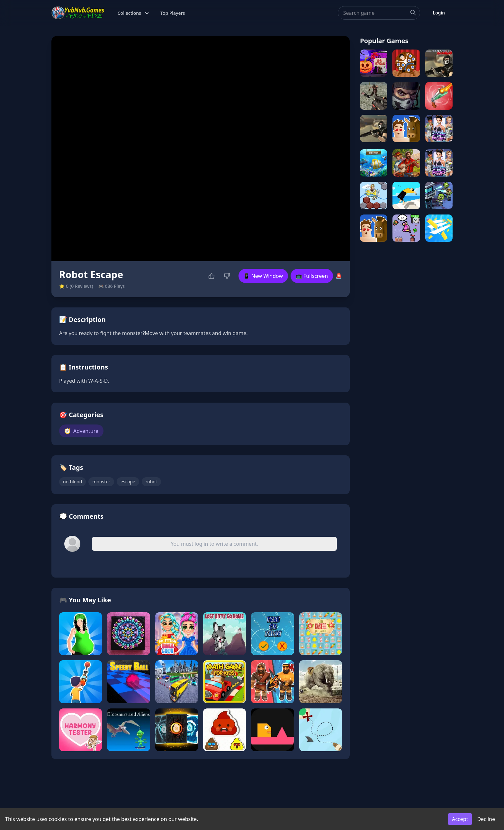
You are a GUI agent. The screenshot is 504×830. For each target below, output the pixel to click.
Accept (460, 819)
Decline (486, 819)
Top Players (173, 13)
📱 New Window (263, 276)
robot (151, 482)
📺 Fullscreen (312, 276)
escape (128, 482)
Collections (134, 13)
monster (101, 482)
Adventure (81, 431)
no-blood (72, 482)
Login (439, 13)
